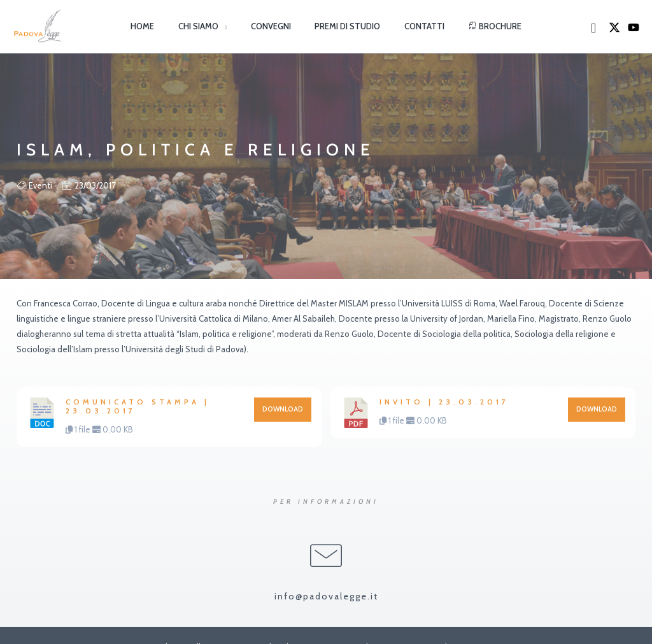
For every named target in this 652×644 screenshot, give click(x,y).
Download (283, 409)
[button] (234, 26)
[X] (614, 27)
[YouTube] (634, 27)
